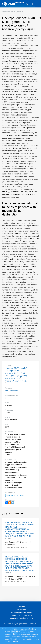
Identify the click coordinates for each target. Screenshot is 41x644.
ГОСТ (8, 495)
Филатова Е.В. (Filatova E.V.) (16, 368)
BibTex (22, 495)
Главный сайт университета (21, 615)
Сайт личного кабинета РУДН (21, 618)
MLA (13, 495)
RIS (17, 495)
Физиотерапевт (12, 391)
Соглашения (21, 609)
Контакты (21, 606)
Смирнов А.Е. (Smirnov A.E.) (16, 381)
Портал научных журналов (21, 612)
